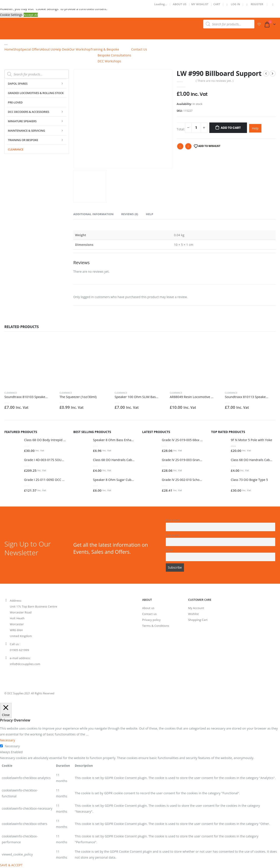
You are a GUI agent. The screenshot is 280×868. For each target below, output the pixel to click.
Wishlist (193, 614)
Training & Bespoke (105, 49)
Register (254, 4)
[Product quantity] (196, 128)
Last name (173, 535)
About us (148, 608)
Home (9, 49)
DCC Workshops (109, 61)
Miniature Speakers (22, 121)
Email (188, 146)
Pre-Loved (15, 102)
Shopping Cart (198, 620)
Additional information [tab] (93, 214)
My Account (196, 608)
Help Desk (62, 49)
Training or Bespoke (23, 140)
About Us (180, 4)
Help (255, 128)
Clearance (16, 149)
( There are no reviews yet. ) (215, 81)
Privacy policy (151, 620)
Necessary (12, 746)
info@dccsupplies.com (25, 664)
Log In (233, 4)
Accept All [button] (31, 15)
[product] (30, 362)
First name (173, 520)
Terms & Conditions (156, 626)
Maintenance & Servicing (26, 131)
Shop (17, 49)
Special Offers (31, 49)
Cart (217, 4)
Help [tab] (150, 214)
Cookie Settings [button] (11, 15)
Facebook (180, 146)
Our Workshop (80, 49)
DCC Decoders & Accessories (29, 112)
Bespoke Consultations (114, 55)
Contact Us (139, 49)
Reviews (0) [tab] (130, 214)
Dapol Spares (18, 84)
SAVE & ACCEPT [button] (11, 865)
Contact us (149, 614)
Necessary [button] (8, 740)
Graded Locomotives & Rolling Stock (36, 93)
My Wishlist (200, 4)
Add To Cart (231, 128)
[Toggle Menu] (6, 45)
